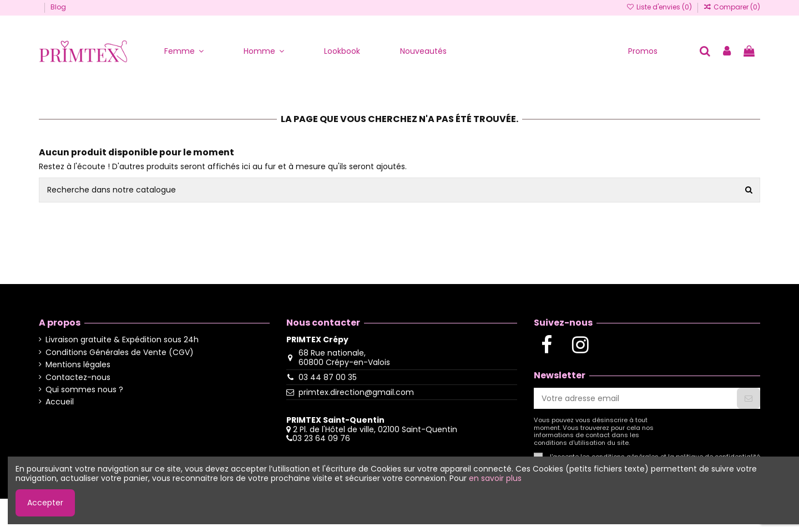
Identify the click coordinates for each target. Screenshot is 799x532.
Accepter (45, 503)
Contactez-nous (78, 378)
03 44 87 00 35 (328, 377)
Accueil (60, 402)
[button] (184, 51)
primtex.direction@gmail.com (356, 392)
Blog (58, 7)
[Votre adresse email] (635, 398)
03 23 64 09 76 (321, 438)
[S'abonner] (749, 398)
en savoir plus (495, 478)
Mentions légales (78, 365)
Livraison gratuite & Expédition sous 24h (122, 340)
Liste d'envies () (659, 7)
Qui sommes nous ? (84, 390)
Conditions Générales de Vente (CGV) (120, 353)
